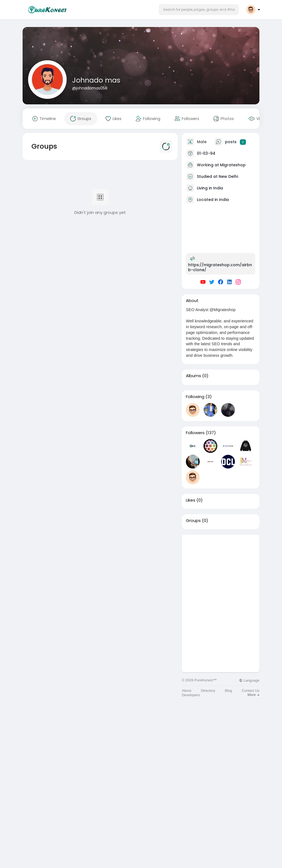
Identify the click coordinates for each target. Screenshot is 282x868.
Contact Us (251, 691)
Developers (191, 695)
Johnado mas (96, 80)
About (186, 691)
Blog (229, 691)
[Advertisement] (221, 569)
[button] (199, 10)
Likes (191, 500)
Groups (193, 521)
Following (195, 397)
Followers (195, 433)
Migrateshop (233, 165)
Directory (208, 691)
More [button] (253, 695)
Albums (193, 376)
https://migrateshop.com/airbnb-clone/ (220, 267)
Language (249, 680)
